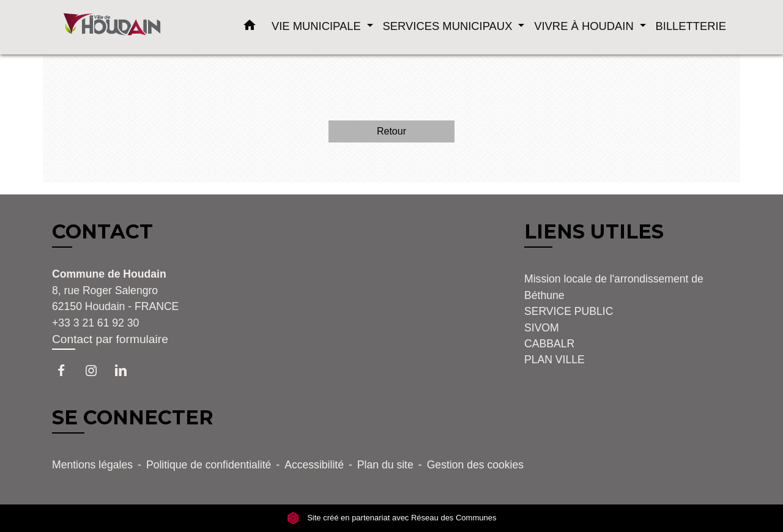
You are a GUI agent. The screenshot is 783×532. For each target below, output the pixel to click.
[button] (250, 28)
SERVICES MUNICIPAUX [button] (449, 26)
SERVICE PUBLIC (569, 311)
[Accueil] (128, 27)
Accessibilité (314, 465)
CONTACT (102, 232)
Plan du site (385, 465)
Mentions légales (92, 465)
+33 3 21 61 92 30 (95, 323)
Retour (391, 131)
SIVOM (542, 328)
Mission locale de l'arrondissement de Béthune (614, 287)
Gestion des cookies (475, 465)
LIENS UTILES (594, 231)
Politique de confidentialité (209, 465)
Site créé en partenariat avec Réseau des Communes (392, 518)
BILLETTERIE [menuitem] (691, 26)
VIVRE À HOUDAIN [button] (585, 26)
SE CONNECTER (133, 417)
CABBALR (549, 344)
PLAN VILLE (555, 360)
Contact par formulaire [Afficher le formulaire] (110, 339)
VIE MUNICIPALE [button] (318, 26)
